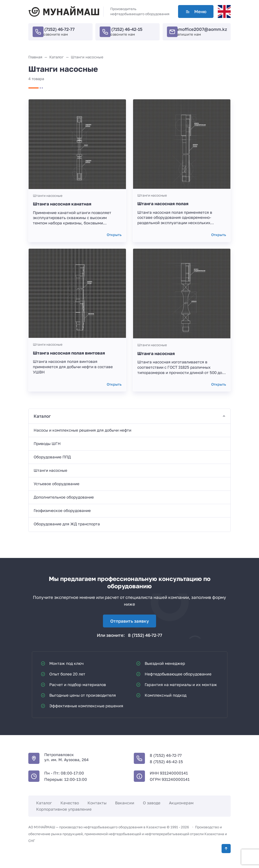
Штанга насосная (156, 353)
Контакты (97, 803)
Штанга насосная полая (163, 204)
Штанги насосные (48, 196)
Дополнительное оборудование (64, 497)
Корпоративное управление (64, 809)
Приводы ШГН (47, 443)
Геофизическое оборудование (62, 510)
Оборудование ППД (52, 457)
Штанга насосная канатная (62, 204)
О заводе (152, 803)
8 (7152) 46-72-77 (58, 29)
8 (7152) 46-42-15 (125, 29)
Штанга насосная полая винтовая (69, 353)
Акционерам (181, 803)
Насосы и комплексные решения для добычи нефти (82, 430)
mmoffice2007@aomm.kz (201, 29)
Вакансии (125, 803)
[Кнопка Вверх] (226, 849)
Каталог (44, 803)
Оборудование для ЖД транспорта (67, 524)
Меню (196, 11)
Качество (70, 803)
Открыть (114, 235)
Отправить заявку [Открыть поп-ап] (130, 621)
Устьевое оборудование (57, 484)
